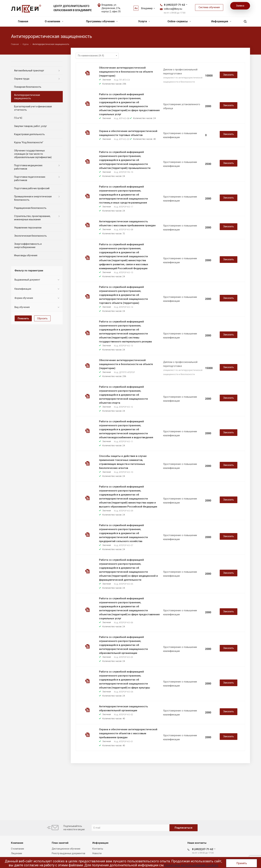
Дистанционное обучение (66, 849)
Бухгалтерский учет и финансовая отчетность (33, 108)
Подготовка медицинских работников (28, 167)
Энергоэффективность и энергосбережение (28, 246)
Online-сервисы (179, 21)
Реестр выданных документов (68, 853)
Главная (23, 21)
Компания (17, 843)
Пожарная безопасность (28, 87)
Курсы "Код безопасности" (29, 142)
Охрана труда (22, 79)
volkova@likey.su (173, 9)
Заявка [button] (240, 6)
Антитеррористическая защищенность (27, 97)
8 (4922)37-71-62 (175, 5)
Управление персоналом (28, 228)
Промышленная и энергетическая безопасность (33, 198)
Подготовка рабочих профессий (32, 188)
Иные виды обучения (26, 255)
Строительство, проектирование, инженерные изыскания (32, 218)
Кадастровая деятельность (29, 134)
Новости (97, 853)
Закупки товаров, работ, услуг (31, 126)
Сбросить (42, 318)
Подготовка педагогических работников (30, 179)
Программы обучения (102, 21)
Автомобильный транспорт (29, 71)
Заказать (229, 75)
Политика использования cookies (191, 865)
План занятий (60, 843)
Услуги (144, 21)
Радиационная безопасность (30, 208)
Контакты (98, 849)
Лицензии (16, 853)
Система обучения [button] (209, 7)
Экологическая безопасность (30, 236)
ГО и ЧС (18, 118)
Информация (221, 21)
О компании (54, 21)
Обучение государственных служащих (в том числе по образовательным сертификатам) (33, 154)
